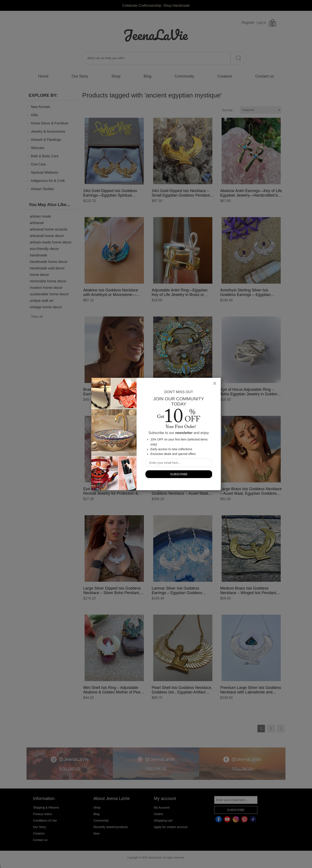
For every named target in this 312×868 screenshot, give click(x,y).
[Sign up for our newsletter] (179, 463)
